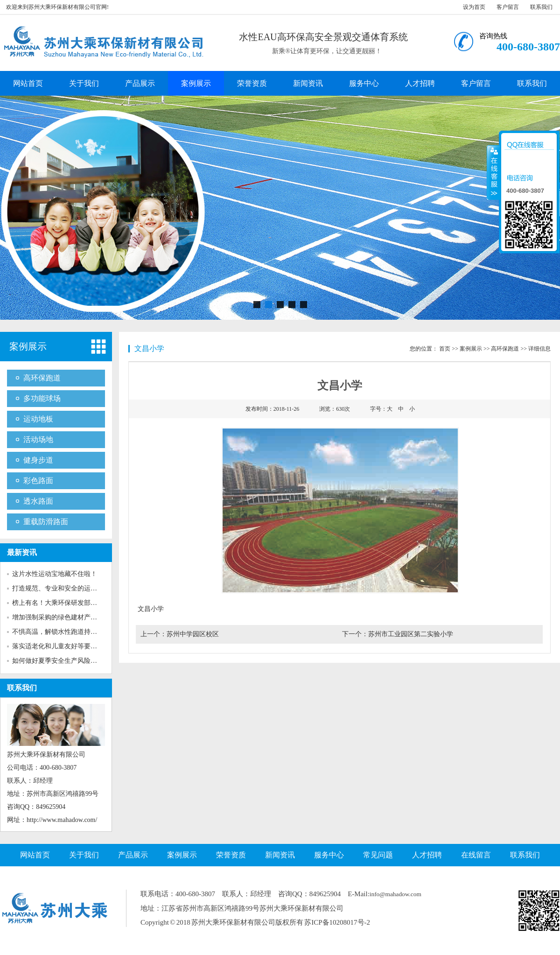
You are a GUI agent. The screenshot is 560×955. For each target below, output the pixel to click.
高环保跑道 (42, 378)
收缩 (493, 172)
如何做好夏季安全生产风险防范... (60, 661)
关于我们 (84, 83)
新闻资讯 (308, 83)
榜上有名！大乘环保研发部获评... (60, 603)
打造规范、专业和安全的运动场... (60, 588)
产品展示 (140, 83)
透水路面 (38, 501)
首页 (445, 349)
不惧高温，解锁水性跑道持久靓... (60, 632)
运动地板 (38, 419)
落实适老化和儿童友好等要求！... (60, 646)
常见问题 (378, 855)
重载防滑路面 (46, 522)
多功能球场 (42, 398)
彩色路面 (38, 481)
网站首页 (28, 83)
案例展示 (196, 83)
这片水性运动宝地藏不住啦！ (55, 574)
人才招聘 (420, 83)
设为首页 (474, 7)
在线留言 (476, 855)
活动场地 (38, 439)
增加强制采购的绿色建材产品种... (60, 617)
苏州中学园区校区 (193, 634)
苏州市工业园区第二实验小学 (411, 634)
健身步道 (38, 460)
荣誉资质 (252, 83)
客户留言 (508, 7)
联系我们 (541, 7)
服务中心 (364, 83)
